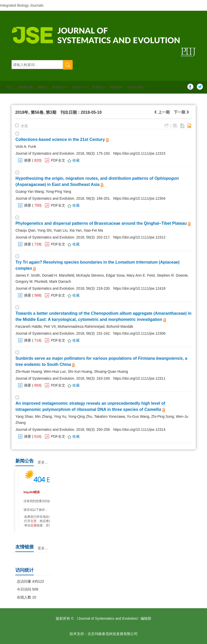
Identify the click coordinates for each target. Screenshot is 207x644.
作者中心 (80, 87)
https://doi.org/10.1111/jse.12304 (139, 198)
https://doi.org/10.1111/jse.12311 (139, 378)
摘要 (28, 160)
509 (35, 589)
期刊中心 (60, 87)
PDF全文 (58, 160)
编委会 (43, 87)
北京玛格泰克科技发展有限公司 (113, 634)
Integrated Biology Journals (22, 5)
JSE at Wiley (136, 87)
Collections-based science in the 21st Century (60, 139)
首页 (9, 87)
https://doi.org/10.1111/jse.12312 (139, 237)
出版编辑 (116, 87)
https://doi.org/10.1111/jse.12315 (139, 153)
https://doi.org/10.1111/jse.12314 (139, 430)
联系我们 (99, 87)
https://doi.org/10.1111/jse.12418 (139, 288)
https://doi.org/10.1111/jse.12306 (139, 333)
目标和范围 (25, 87)
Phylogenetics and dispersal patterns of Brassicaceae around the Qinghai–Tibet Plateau (101, 223)
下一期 (181, 112)
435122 (38, 581)
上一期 (162, 112)
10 (34, 597)
